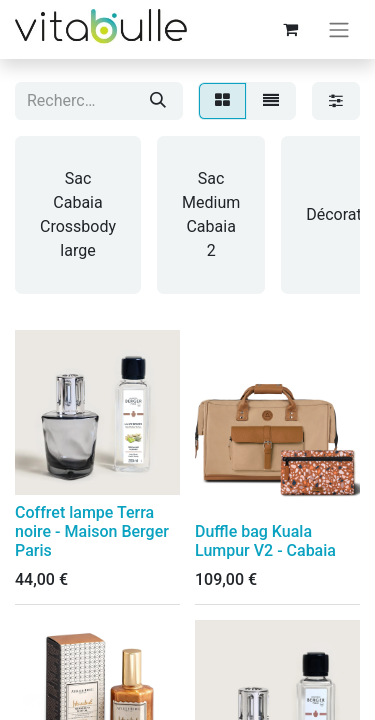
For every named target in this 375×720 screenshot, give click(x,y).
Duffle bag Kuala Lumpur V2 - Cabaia (265, 541)
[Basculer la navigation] (339, 29)
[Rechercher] (158, 101)
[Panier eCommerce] (290, 29)
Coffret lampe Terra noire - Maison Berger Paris (92, 531)
